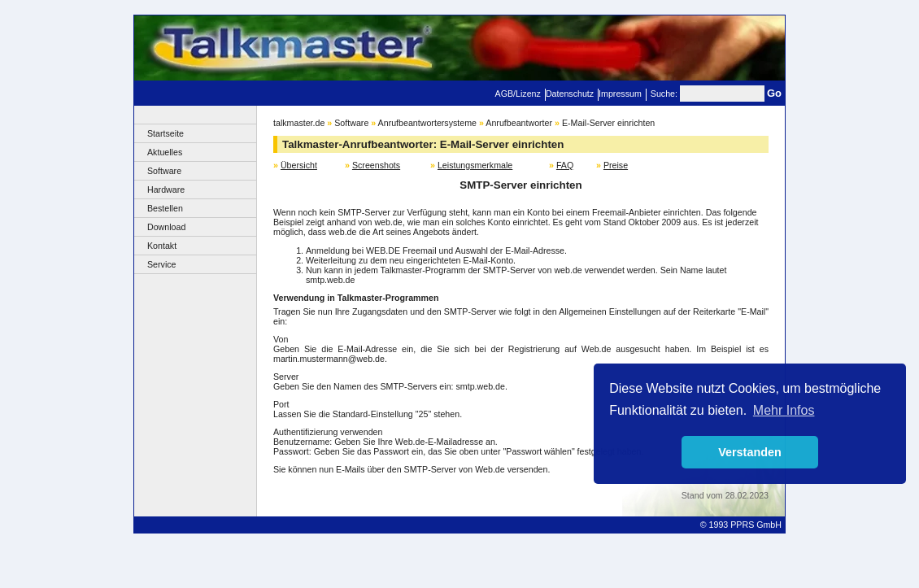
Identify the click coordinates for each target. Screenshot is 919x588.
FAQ (565, 165)
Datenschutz (570, 94)
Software (164, 171)
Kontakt (162, 246)
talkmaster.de (299, 123)
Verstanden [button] (750, 452)
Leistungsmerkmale (475, 165)
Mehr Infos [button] (784, 410)
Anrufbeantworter (519, 123)
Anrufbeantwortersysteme (427, 123)
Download (166, 227)
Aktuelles (165, 152)
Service (162, 264)
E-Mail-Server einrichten (608, 123)
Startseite (166, 133)
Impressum (620, 94)
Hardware (166, 189)
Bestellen (165, 208)
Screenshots (376, 165)
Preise (616, 165)
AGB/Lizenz (518, 94)
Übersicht (299, 165)
